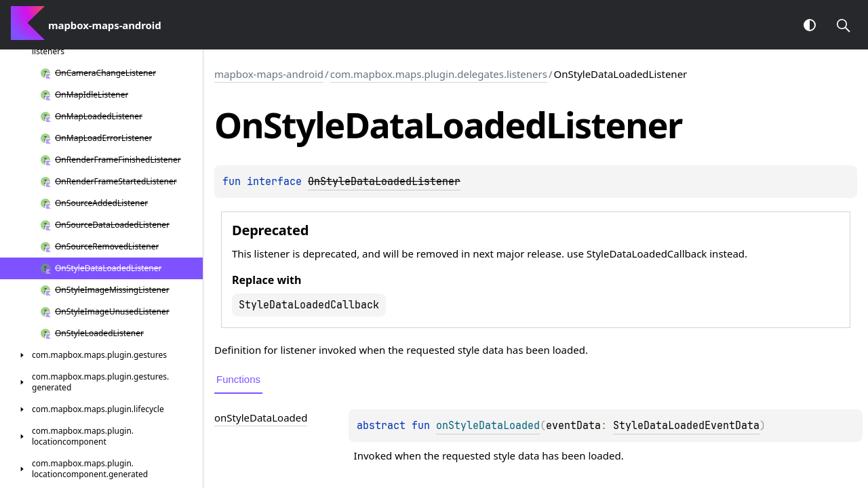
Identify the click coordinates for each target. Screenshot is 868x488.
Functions (238, 379)
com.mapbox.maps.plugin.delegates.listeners (439, 74)
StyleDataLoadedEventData (686, 426)
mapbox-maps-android (269, 74)
